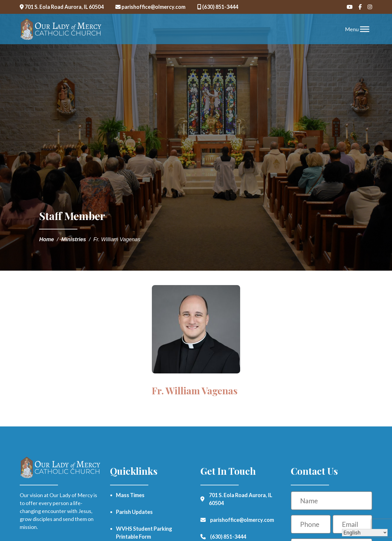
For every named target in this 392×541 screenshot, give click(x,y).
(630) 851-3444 (218, 7)
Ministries (74, 239)
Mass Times (130, 495)
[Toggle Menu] (365, 29)
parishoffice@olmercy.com (150, 7)
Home (46, 239)
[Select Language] (365, 533)
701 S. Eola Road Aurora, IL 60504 (62, 7)
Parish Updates (134, 512)
